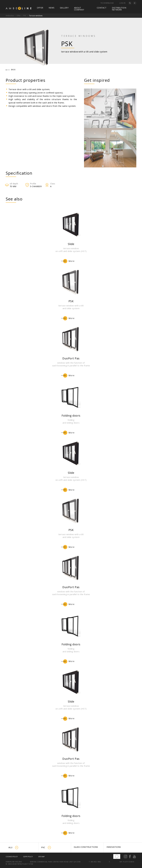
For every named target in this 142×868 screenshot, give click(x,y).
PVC (25, 16)
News (52, 8)
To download (107, 3)
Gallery (64, 8)
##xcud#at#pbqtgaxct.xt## (21, 864)
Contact (102, 8)
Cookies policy (12, 857)
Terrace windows (36, 16)
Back (11, 70)
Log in (122, 3)
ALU (13, 847)
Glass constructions (86, 847)
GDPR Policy (28, 857)
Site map (41, 857)
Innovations (114, 847)
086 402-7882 (96, 862)
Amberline (10, 16)
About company (79, 9)
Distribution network (119, 9)
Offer (40, 8)
